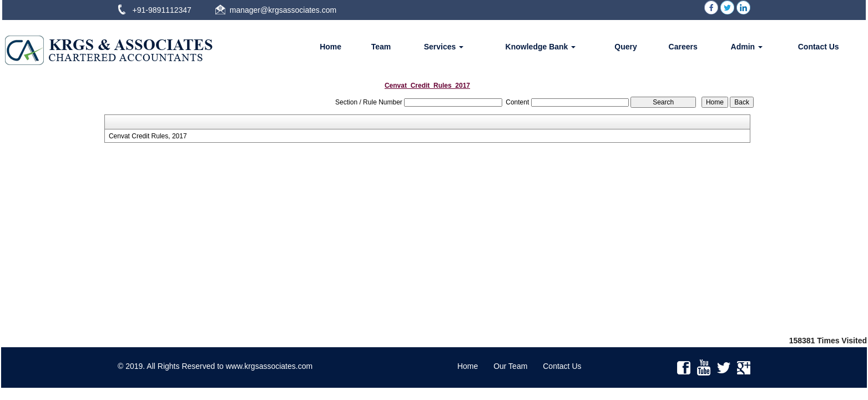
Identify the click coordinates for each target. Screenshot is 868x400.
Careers (683, 47)
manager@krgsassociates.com (283, 10)
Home (330, 47)
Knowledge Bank (541, 47)
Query (625, 47)
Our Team (510, 366)
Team (381, 47)
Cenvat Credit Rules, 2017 (148, 136)
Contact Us (819, 47)
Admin (747, 47)
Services (444, 47)
